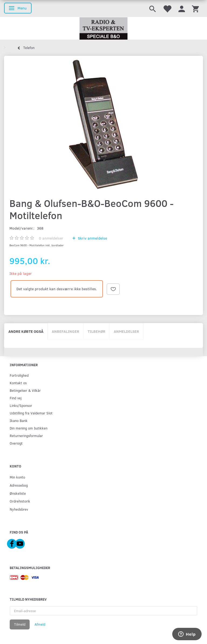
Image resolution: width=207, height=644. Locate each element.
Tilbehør (96, 331)
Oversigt (16, 443)
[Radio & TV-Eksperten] (103, 29)
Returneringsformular (26, 436)
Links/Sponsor (21, 405)
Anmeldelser (126, 331)
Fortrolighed (19, 375)
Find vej (16, 398)
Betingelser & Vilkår (25, 390)
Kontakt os (18, 383)
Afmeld (40, 624)
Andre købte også (26, 331)
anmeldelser (51, 238)
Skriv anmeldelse (92, 238)
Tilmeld (20, 624)
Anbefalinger (65, 331)
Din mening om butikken (29, 428)
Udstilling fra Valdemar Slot (31, 413)
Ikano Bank (19, 420)
